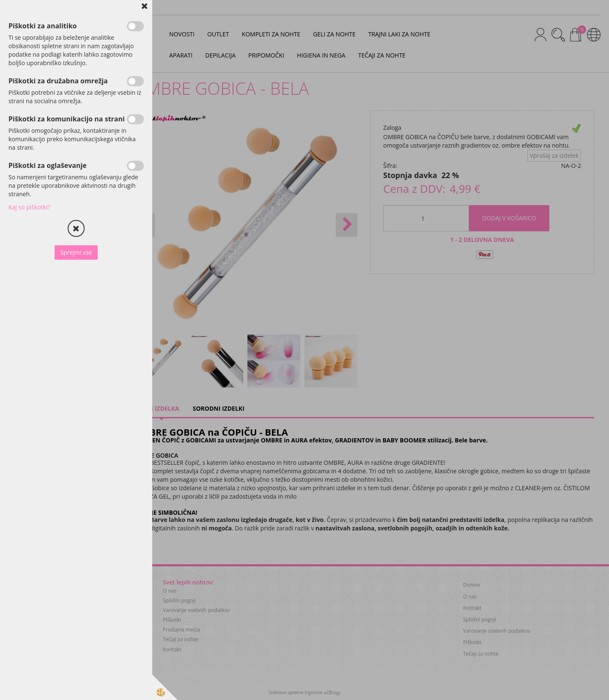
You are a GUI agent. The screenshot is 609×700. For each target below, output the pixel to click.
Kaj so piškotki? (29, 207)
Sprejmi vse (76, 252)
